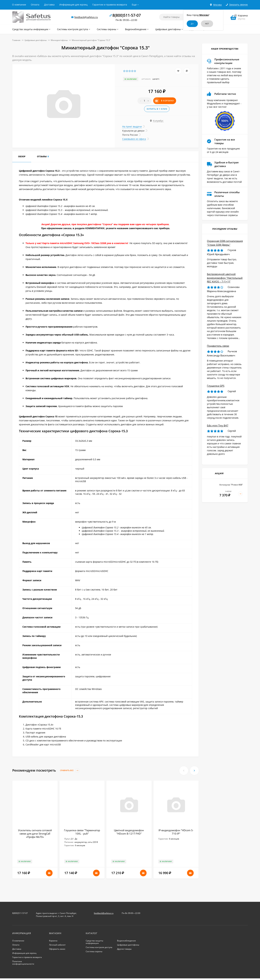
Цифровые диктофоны (36, 40)
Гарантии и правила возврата (110, 5)
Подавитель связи (218, 346)
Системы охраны (94, 951)
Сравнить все (70, 770)
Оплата (35, 5)
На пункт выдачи (132, 126)
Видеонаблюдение (126, 941)
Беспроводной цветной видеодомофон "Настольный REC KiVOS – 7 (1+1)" (225, 278)
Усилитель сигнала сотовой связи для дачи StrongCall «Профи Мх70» (35, 834)
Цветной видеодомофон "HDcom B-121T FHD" (129, 832)
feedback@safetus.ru (86, 17)
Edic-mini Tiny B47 (218, 425)
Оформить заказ (57, 949)
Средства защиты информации (94, 942)
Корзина (53, 941)
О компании (19, 5)
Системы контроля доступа (99, 947)
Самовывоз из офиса (134, 139)
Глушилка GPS (216, 386)
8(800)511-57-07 (127, 15)
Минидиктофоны (59, 40)
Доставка (49, 5)
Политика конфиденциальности (23, 963)
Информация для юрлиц (73, 5)
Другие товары (124, 949)
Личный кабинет (57, 945)
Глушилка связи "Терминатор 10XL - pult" (82, 832)
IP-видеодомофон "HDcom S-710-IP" (176, 832)
